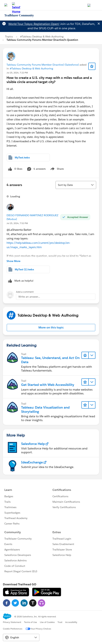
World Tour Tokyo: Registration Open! (34, 24)
